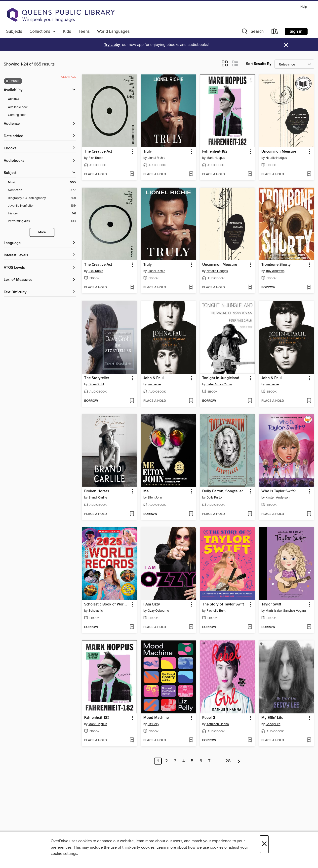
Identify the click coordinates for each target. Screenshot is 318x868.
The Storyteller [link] (97, 378)
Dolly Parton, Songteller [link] (222, 491)
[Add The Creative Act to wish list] (132, 174)
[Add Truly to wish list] (191, 174)
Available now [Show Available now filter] (18, 107)
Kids (67, 32)
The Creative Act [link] (98, 152)
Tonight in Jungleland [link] (221, 378)
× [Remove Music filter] (7, 81)
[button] (252, 32)
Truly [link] (148, 152)
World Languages (113, 32)
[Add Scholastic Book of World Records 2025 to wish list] (132, 627)
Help (304, 7)
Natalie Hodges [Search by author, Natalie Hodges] (276, 158)
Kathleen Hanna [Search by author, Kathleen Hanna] (218, 724)
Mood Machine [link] (156, 718)
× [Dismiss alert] (286, 45)
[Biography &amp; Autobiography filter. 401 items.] (42, 198)
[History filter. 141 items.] (42, 214)
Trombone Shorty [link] (276, 265)
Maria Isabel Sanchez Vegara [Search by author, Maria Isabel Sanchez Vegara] (286, 611)
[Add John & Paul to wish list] (191, 401)
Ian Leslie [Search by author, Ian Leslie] (154, 384)
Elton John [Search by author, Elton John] (155, 498)
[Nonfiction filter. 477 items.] (42, 190)
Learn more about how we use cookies (190, 847)
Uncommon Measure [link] (279, 152)
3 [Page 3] (175, 761)
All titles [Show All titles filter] (14, 99)
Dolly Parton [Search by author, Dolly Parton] (215, 498)
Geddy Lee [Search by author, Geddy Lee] (273, 724)
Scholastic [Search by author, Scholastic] (96, 611)
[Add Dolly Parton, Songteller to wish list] (250, 514)
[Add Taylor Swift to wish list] (309, 627)
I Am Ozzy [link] (152, 604)
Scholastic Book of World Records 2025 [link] (107, 604)
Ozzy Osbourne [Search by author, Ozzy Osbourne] (158, 611)
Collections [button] (43, 32)
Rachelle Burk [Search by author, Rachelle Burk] (216, 611)
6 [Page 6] (201, 761)
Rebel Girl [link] (210, 718)
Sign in (296, 32)
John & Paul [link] (154, 378)
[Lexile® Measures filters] (40, 280)
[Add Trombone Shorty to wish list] (309, 288)
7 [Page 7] (209, 761)
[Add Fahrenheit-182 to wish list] (250, 174)
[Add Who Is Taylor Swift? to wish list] (309, 514)
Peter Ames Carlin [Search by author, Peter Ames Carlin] (219, 384)
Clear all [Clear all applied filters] (68, 77)
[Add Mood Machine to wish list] (191, 740)
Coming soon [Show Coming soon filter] (17, 115)
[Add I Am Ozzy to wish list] (191, 627)
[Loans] (275, 32)
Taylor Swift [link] (271, 604)
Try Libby (112, 45)
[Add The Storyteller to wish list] (132, 401)
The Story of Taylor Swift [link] (223, 604)
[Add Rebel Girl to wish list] (250, 740)
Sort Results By (259, 64)
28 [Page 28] (228, 761)
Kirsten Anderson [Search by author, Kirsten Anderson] (278, 498)
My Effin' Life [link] (272, 718)
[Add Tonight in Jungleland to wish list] (250, 401)
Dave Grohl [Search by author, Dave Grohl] (96, 384)
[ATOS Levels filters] (40, 268)
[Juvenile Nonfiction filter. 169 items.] (42, 206)
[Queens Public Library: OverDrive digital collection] (61, 15)
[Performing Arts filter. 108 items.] (42, 221)
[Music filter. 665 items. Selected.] (42, 183)
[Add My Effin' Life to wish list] (309, 740)
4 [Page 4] (184, 761)
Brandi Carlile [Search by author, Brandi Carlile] (98, 498)
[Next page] (239, 761)
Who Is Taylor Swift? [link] (278, 491)
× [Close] (264, 844)
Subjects (14, 32)
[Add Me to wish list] (191, 514)
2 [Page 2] (167, 761)
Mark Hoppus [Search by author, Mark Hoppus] (216, 158)
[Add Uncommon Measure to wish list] (309, 174)
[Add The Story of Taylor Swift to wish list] (250, 627)
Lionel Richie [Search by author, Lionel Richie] (156, 158)
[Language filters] (40, 243)
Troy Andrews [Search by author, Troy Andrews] (275, 271)
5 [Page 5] (192, 761)
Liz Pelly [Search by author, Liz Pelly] (153, 724)
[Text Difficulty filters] (40, 292)
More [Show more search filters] (42, 232)
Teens (84, 32)
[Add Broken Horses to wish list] (132, 514)
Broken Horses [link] (97, 491)
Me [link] (146, 491)
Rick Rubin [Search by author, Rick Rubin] (96, 158)
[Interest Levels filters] (40, 255)
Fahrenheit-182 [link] (215, 152)
